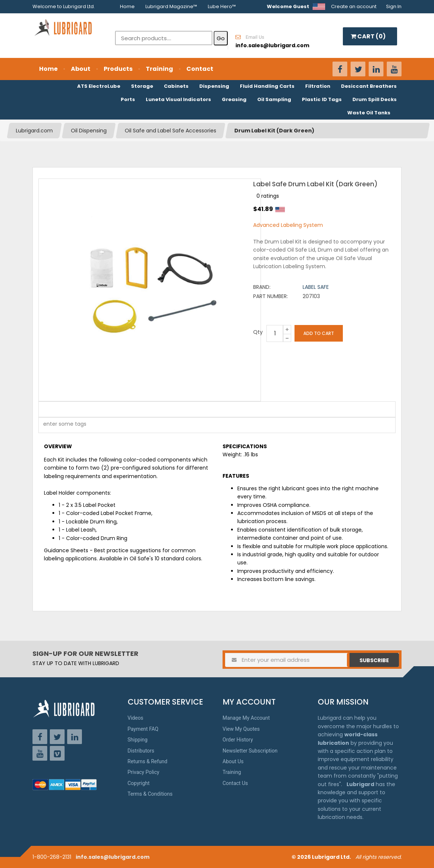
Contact (200, 69)
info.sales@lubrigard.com (113, 857)
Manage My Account (246, 718)
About (81, 69)
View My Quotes (241, 729)
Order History (238, 740)
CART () (368, 36)
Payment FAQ (143, 729)
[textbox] (61, 425)
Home (127, 6)
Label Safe (316, 287)
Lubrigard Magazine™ (171, 6)
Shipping (138, 740)
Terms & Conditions (150, 794)
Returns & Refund (148, 761)
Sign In (394, 6)
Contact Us (235, 783)
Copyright (139, 783)
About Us (233, 761)
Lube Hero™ (222, 6)
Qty (258, 332)
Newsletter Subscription (250, 751)
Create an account (354, 6)
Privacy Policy (144, 772)
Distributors (141, 751)
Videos (136, 718)
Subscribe (374, 660)
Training (159, 69)
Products (118, 69)
